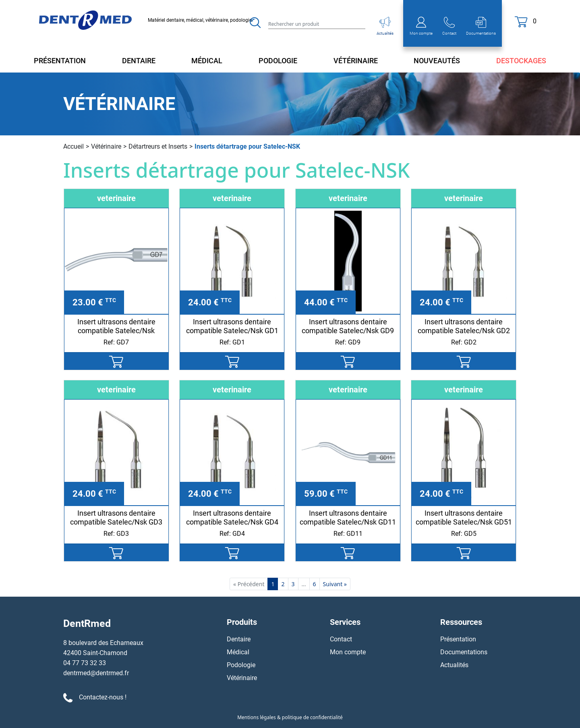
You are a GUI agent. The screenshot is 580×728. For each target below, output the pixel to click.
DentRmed (87, 623)
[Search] (317, 24)
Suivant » (335, 584)
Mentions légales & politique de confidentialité (290, 717)
